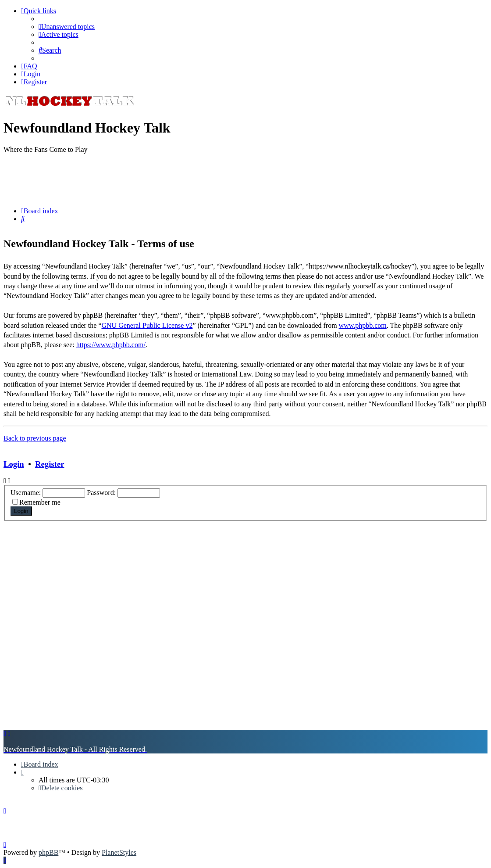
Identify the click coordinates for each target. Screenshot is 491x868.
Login (14, 464)
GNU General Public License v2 (147, 325)
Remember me (40, 502)
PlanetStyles (119, 852)
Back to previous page (35, 438)
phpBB (48, 852)
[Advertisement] (245, 180)
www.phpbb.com (363, 325)
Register (50, 464)
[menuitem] (67, 27)
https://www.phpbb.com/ (111, 345)
